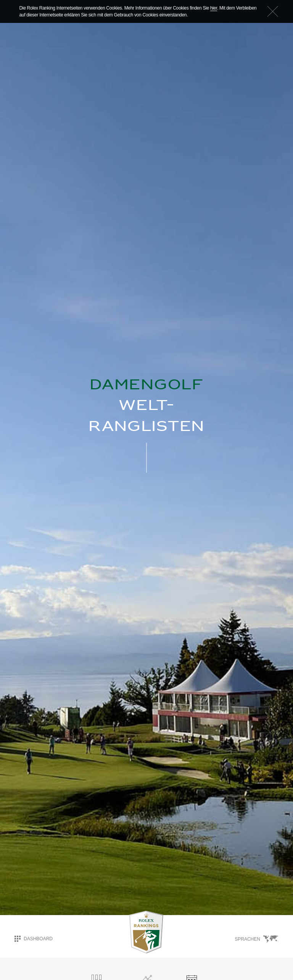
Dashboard (34, 939)
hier (214, 8)
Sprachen (257, 939)
